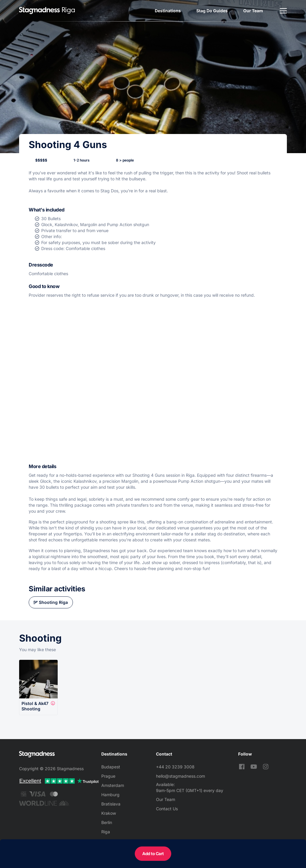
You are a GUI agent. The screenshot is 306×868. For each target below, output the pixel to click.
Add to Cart (153, 853)
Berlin (107, 822)
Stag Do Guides (212, 11)
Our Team (253, 11)
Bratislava (111, 804)
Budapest (111, 767)
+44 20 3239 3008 (175, 767)
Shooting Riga (53, 602)
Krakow (109, 813)
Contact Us (167, 809)
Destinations (168, 11)
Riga (106, 832)
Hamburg (110, 795)
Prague (108, 776)
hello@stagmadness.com (180, 776)
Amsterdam (113, 785)
